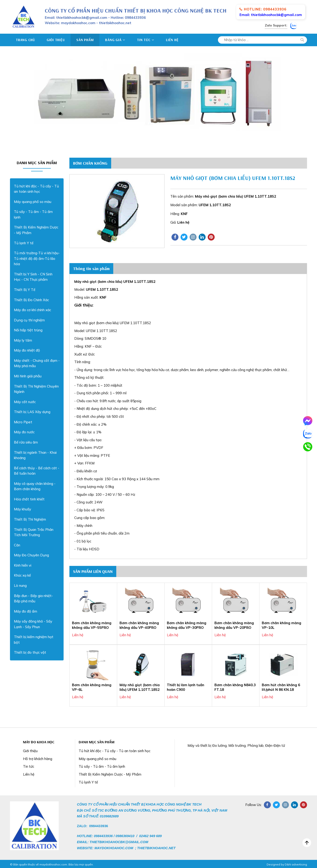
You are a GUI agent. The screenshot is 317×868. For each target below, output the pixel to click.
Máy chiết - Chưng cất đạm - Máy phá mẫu (37, 363)
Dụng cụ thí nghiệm (29, 320)
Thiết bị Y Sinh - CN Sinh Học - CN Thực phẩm (33, 277)
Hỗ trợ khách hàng (38, 759)
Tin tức (146, 40)
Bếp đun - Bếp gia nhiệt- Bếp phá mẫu (33, 599)
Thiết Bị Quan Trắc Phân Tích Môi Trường (34, 532)
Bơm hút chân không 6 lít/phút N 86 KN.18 (281, 687)
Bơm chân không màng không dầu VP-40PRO (139, 625)
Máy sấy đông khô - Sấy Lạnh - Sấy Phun (33, 624)
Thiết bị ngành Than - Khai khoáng (35, 455)
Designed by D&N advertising (287, 865)
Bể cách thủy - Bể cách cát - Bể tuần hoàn (37, 471)
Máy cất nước (25, 402)
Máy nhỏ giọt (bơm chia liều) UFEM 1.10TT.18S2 (140, 687)
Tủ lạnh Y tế (24, 243)
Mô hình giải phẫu (28, 376)
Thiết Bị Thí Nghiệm (30, 519)
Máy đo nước (24, 432)
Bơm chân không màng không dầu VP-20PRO (234, 625)
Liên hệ (172, 40)
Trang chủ (25, 40)
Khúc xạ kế (22, 575)
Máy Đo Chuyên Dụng (31, 555)
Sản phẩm (85, 40)
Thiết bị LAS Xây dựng (32, 412)
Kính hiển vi (23, 565)
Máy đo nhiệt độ (27, 350)
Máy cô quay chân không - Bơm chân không (35, 486)
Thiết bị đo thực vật (30, 652)
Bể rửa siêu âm (26, 442)
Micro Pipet (23, 422)
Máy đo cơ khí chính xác (32, 310)
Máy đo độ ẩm (26, 611)
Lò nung (20, 586)
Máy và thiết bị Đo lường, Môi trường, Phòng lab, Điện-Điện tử (236, 746)
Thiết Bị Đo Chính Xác (31, 300)
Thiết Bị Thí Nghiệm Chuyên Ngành (36, 389)
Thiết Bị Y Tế (25, 290)
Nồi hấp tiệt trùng (28, 330)
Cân (17, 545)
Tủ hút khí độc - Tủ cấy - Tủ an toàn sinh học (36, 189)
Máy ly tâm (23, 340)
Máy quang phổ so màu (33, 202)
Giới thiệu (56, 40)
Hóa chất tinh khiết (29, 499)
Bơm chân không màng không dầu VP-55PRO (92, 625)
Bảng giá (115, 40)
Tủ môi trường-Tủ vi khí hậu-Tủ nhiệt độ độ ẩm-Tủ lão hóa (37, 258)
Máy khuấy (23, 509)
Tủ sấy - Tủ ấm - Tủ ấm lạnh (33, 214)
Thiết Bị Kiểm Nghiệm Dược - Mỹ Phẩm (36, 230)
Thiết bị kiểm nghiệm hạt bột (34, 640)
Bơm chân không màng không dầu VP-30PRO (187, 625)
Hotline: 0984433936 (263, 9)
